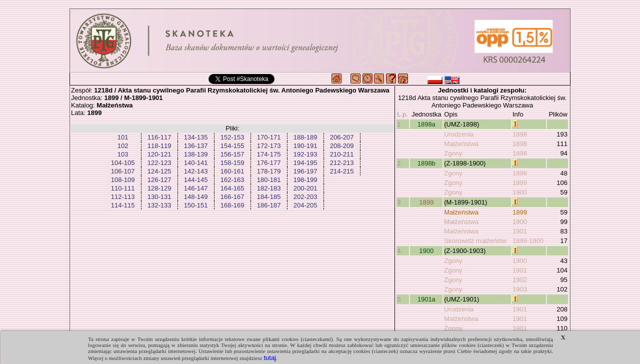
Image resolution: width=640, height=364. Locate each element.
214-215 (342, 171)
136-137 (196, 146)
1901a (426, 299)
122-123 (159, 163)
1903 (520, 289)
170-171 (269, 137)
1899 (520, 183)
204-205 (305, 205)
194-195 (305, 163)
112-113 (123, 197)
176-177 (269, 163)
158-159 (232, 163)
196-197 (305, 171)
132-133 (159, 205)
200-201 (305, 188)
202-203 (305, 197)
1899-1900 (528, 241)
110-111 (123, 188)
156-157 (232, 154)
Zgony (453, 153)
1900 (520, 192)
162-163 (232, 180)
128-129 (159, 188)
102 (123, 146)
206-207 (342, 137)
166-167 (232, 197)
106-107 (123, 171)
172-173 (269, 146)
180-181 (269, 180)
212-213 (342, 163)
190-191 (305, 146)
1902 (520, 280)
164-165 (232, 188)
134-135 (196, 137)
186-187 (269, 205)
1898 (520, 134)
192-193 (305, 154)
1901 (520, 231)
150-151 (196, 205)
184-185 (269, 197)
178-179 (269, 171)
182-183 (269, 188)
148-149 (196, 197)
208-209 (342, 146)
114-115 (123, 205)
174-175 (269, 154)
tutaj (270, 358)
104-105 (123, 163)
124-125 (159, 171)
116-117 (159, 137)
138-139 (196, 154)
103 (123, 154)
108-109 (123, 180)
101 (123, 137)
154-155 (232, 146)
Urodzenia (459, 134)
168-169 (232, 205)
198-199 (305, 180)
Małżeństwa (461, 144)
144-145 (196, 180)
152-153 (232, 137)
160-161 (232, 171)
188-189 (305, 137)
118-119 (159, 146)
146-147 (196, 188)
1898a (426, 124)
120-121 (159, 154)
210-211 (342, 154)
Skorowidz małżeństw (475, 241)
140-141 (196, 163)
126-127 (159, 180)
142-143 (196, 171)
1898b (426, 163)
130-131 (159, 197)
